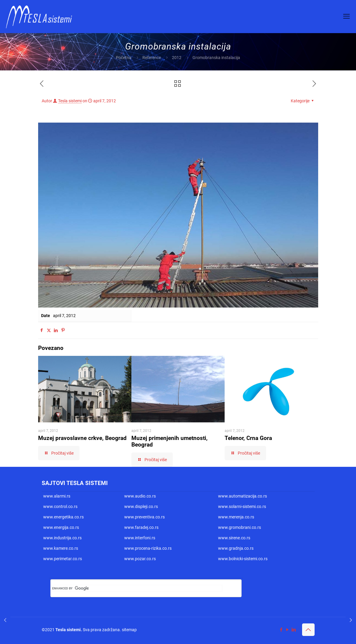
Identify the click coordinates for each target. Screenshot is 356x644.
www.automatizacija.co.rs (242, 496)
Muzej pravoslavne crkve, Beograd (82, 438)
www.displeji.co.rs (141, 506)
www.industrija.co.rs (62, 538)
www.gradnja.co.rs (236, 548)
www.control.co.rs (60, 506)
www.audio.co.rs (140, 496)
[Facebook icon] (281, 630)
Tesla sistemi (70, 101)
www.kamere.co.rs (61, 548)
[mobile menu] (346, 16)
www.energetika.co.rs (63, 517)
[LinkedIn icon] (294, 630)
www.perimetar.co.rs (63, 559)
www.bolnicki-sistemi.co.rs (243, 559)
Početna (124, 58)
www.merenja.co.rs (236, 517)
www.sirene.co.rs (234, 538)
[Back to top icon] (308, 630)
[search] (137, 588)
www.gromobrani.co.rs (240, 527)
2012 (177, 58)
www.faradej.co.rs (141, 527)
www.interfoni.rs (140, 538)
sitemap (129, 630)
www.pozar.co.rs (140, 559)
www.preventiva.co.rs (144, 517)
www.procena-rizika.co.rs (148, 548)
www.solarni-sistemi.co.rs (242, 506)
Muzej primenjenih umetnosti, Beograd (170, 441)
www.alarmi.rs (57, 496)
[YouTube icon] (288, 630)
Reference (152, 58)
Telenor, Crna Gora (248, 438)
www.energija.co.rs (61, 527)
